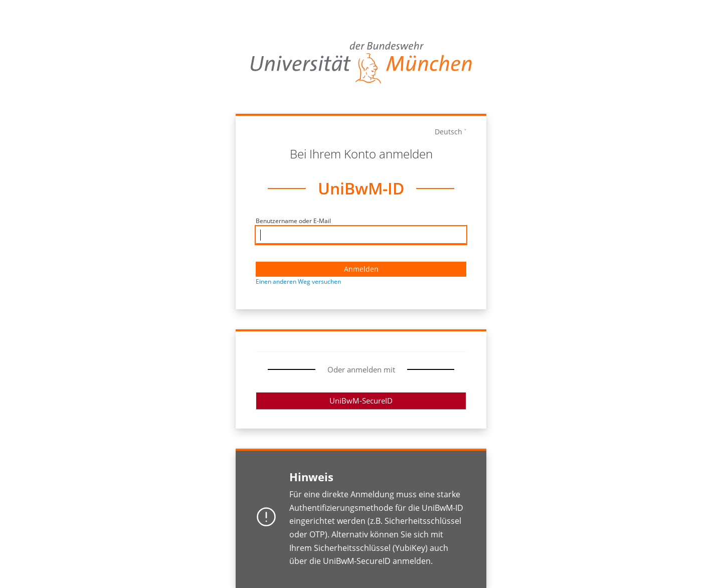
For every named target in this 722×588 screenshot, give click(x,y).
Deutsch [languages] (448, 132)
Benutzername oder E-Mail (293, 221)
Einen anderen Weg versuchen (298, 281)
